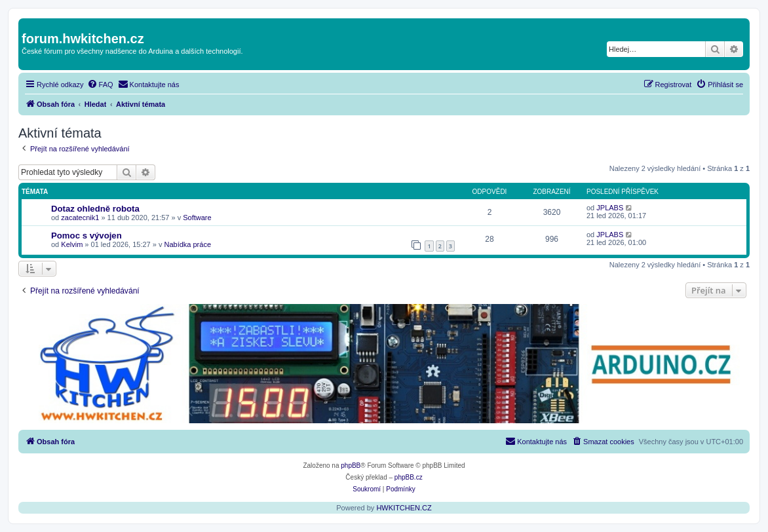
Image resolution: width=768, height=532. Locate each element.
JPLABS (610, 208)
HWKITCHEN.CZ (404, 508)
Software (197, 218)
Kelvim (72, 244)
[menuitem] (100, 85)
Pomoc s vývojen (86, 236)
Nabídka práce (187, 244)
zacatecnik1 (80, 218)
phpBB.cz (409, 477)
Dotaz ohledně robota (95, 209)
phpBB (351, 465)
